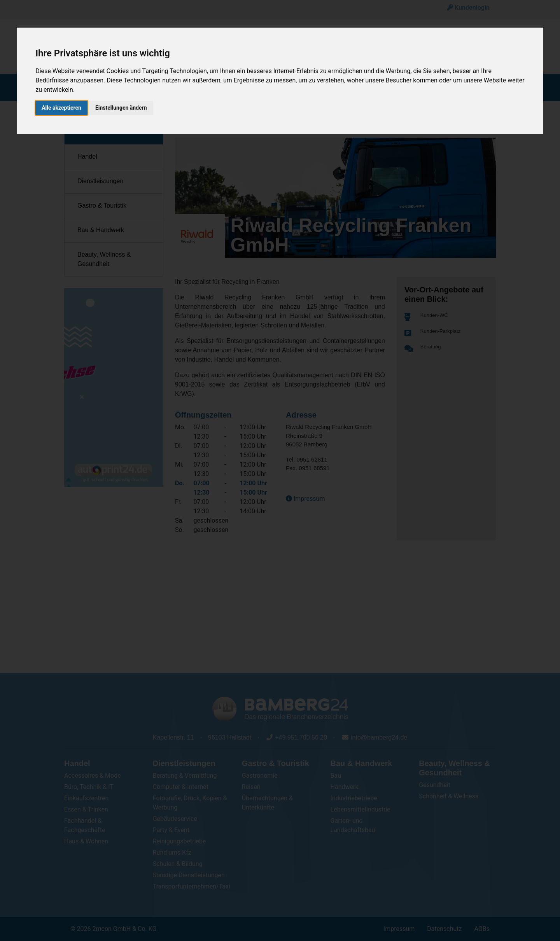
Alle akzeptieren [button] (61, 104)
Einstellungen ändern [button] (121, 104)
